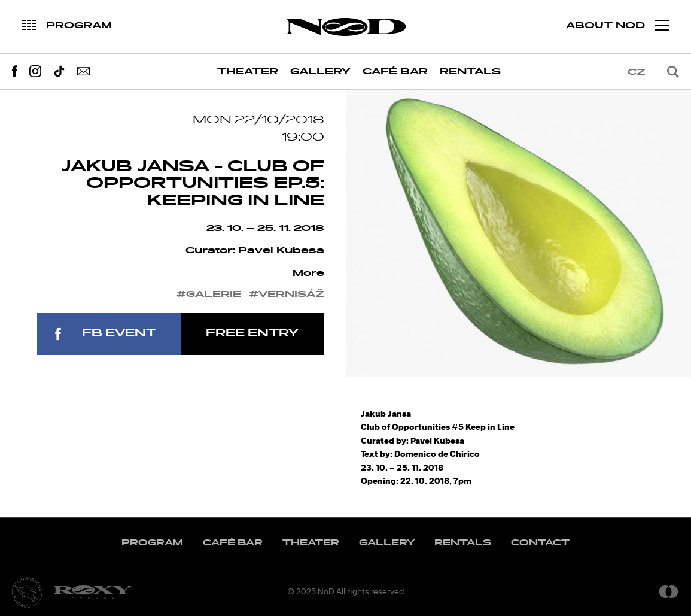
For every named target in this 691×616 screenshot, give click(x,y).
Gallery (320, 72)
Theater (248, 72)
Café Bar (395, 72)
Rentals (470, 72)
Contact (540, 543)
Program (152, 543)
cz (637, 72)
